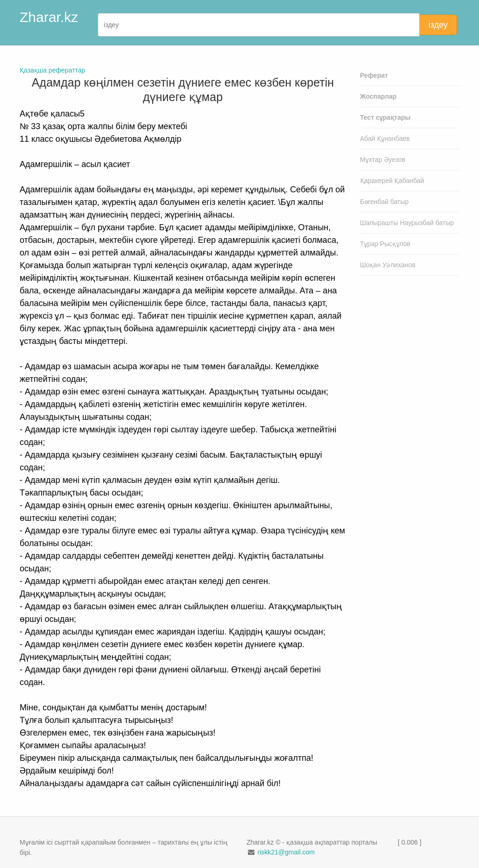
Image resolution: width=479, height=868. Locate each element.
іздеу (438, 25)
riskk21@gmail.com (286, 852)
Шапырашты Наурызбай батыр (407, 223)
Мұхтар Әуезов (383, 160)
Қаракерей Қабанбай (392, 181)
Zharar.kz (49, 17)
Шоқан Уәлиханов (388, 265)
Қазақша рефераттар (52, 70)
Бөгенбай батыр (385, 202)
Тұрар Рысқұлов (385, 244)
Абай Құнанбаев (385, 139)
